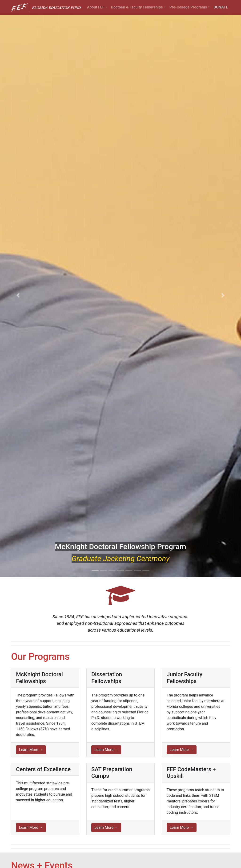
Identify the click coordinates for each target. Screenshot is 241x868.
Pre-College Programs (188, 7)
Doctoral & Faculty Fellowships (137, 7)
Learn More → (31, 750)
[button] (18, 295)
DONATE (221, 7)
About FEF (96, 7)
